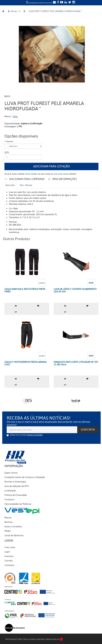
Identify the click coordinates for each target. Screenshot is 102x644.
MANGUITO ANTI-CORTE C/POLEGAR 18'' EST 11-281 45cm (76, 363)
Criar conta (10, 547)
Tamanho (9, 142)
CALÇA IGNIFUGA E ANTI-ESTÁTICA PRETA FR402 (25, 290)
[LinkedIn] (65, 3)
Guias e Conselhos (13, 527)
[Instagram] (73, 3)
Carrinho (9, 561)
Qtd (7, 152)
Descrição (10, 185)
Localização (10, 491)
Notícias (8, 522)
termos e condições (35, 435)
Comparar (9, 565)
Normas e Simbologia (15, 482)
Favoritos (9, 556)
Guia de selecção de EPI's (17, 486)
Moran (14, 11)
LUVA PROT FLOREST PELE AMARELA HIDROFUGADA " (55, 11)
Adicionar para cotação (52, 166)
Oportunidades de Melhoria (18, 504)
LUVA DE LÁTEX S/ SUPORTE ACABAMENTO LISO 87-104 (75, 290)
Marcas (8, 518)
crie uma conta (61, 174)
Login (7, 552)
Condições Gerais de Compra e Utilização (25, 477)
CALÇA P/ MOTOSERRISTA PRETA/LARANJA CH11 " (25, 363)
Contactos (9, 500)
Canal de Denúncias (14, 535)
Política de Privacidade (16, 495)
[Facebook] (58, 3)
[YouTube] (61, 3)
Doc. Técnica (26, 185)
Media (7, 531)
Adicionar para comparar (24, 179)
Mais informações (62, 179)
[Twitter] (69, 3)
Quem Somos (11, 473)
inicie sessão (31, 174)
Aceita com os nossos (26, 435)
